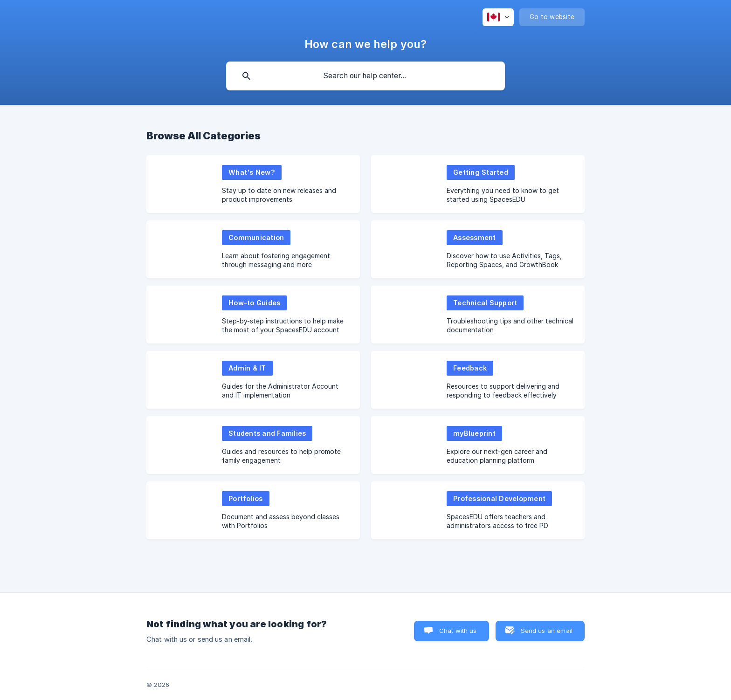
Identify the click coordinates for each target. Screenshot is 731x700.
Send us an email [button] (547, 631)
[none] (498, 17)
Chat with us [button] (458, 631)
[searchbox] (365, 76)
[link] (253, 184)
